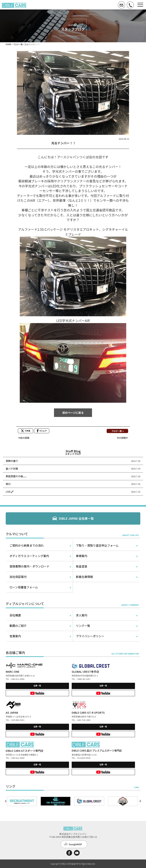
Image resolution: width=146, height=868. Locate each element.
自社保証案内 (18, 577)
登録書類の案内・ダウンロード (29, 566)
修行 (8, 484)
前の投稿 (25, 438)
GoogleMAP (75, 844)
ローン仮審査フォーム (24, 587)
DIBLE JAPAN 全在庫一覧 (76, 518)
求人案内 (82, 615)
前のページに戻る (73, 413)
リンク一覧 (83, 626)
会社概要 (15, 615)
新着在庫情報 (84, 577)
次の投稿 (121, 438)
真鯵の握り (12, 461)
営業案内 (15, 636)
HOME (8, 44)
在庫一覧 (37, 686)
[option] (23, 801)
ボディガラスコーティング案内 (29, 556)
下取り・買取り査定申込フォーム (97, 545)
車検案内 (82, 556)
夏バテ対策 (12, 469)
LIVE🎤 (10, 492)
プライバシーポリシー (90, 636)
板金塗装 (82, 566)
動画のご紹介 (18, 626)
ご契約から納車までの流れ (27, 545)
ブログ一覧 (18, 44)
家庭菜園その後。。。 (17, 476)
